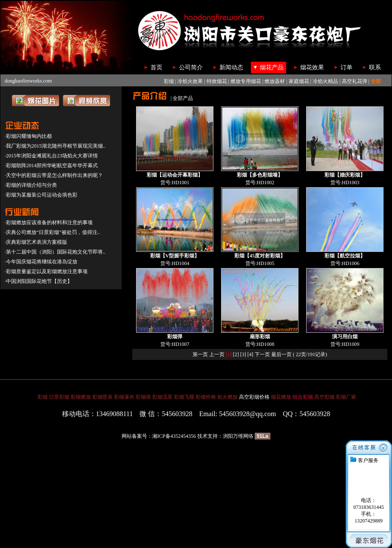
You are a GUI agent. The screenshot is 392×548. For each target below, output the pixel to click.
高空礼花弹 (355, 81)
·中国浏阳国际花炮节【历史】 (38, 281)
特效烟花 (217, 81)
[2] (236, 354)
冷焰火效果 (190, 81)
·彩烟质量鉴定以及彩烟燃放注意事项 (46, 271)
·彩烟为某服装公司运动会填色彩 (41, 195)
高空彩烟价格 (254, 397)
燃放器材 (275, 81)
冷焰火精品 (325, 81)
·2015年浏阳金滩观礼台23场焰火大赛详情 (51, 156)
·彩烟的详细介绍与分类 (31, 185)
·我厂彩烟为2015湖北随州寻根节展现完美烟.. (55, 146)
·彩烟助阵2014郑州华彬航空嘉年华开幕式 (51, 166)
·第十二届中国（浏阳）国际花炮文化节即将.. (55, 252)
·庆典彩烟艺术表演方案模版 (36, 242)
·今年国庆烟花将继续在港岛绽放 (41, 262)
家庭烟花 (299, 81)
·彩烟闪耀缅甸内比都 (28, 136)
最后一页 (281, 354)
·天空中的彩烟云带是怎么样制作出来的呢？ (54, 175)
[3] (243, 354)
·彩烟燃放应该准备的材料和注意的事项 (49, 223)
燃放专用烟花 (246, 81)
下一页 (262, 354)
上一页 (217, 354)
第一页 (200, 354)
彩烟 (169, 81)
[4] (250, 354)
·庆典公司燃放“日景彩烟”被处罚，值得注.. (52, 232)
